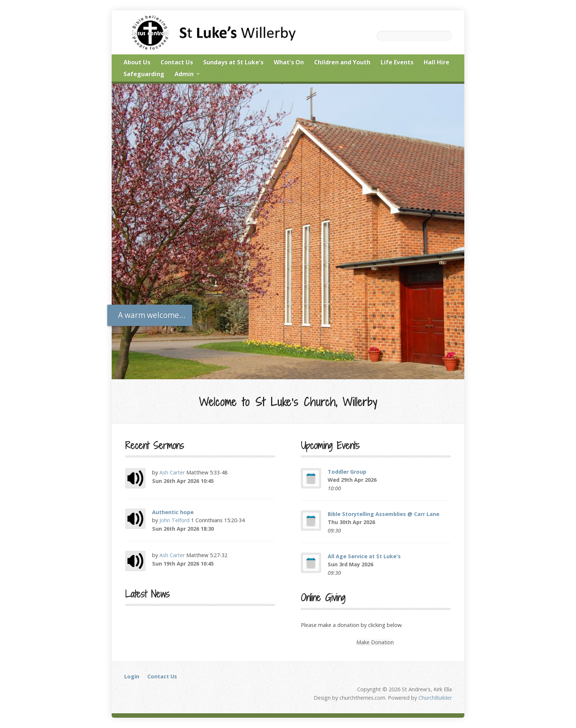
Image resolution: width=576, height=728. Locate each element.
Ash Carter (172, 472)
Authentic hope (173, 512)
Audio (224, 481)
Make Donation (375, 642)
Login (132, 676)
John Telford (174, 520)
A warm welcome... (152, 315)
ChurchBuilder (435, 698)
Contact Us (162, 676)
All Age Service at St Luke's (364, 556)
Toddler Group (347, 472)
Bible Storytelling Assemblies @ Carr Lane (384, 514)
